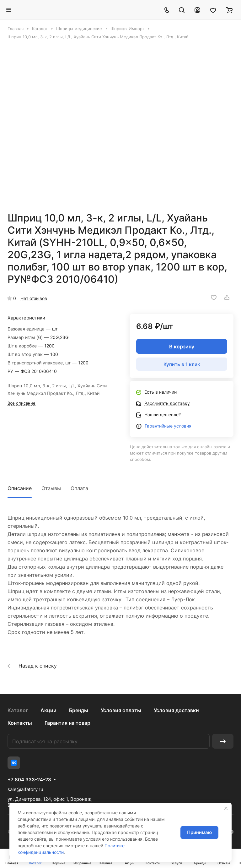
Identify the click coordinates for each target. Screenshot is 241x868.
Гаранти (153, 426)
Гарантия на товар (67, 723)
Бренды (79, 710)
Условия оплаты (121, 710)
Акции (48, 710)
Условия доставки (176, 710)
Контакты (20, 723)
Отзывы (51, 488)
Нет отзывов (34, 298)
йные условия (177, 426)
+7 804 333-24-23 (29, 780)
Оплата (79, 488)
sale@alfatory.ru (25, 789)
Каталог (18, 710)
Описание (20, 488)
